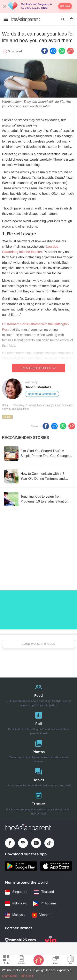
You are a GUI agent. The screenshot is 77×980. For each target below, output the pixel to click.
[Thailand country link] (44, 892)
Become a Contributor (42, 394)
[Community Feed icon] (56, 960)
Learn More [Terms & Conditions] (9, 976)
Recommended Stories (26, 438)
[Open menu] (6, 19)
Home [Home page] (5, 405)
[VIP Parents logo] (51, 941)
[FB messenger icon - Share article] (53, 51)
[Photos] (38, 751)
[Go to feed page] (26, 19)
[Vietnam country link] (41, 915)
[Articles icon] (21, 960)
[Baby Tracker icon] (39, 960)
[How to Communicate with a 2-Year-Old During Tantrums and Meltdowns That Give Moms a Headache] (38, 476)
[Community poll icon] (71, 960)
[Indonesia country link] (16, 904)
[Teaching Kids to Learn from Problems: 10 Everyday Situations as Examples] (38, 499)
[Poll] (38, 722)
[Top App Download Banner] (38, 7)
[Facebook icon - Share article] (45, 51)
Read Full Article (38, 368)
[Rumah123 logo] (20, 941)
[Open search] (63, 19)
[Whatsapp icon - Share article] (62, 51)
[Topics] (38, 777)
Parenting (19, 405)
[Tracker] (38, 802)
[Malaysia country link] (15, 915)
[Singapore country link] (16, 892)
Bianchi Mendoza (38, 387)
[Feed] (38, 694)
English (7, 417)
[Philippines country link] (45, 904)
